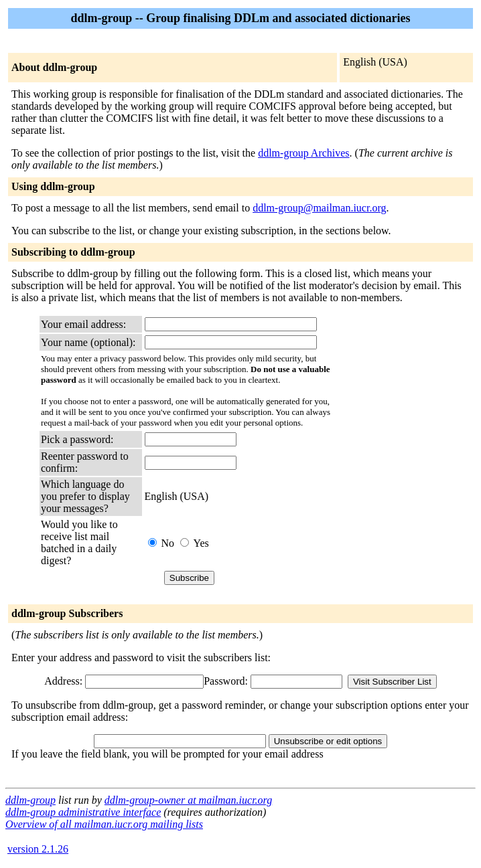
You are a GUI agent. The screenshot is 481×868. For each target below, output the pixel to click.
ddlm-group (30, 800)
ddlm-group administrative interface (83, 812)
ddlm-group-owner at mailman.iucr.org (188, 800)
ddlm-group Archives (303, 153)
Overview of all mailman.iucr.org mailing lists (104, 824)
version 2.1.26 (38, 849)
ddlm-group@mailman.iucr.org (319, 208)
